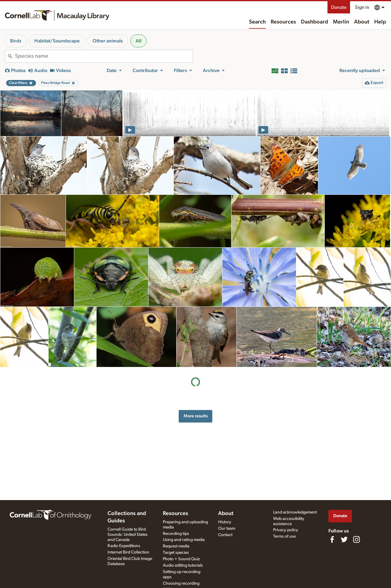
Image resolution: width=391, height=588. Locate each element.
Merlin (341, 22)
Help (380, 22)
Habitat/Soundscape (57, 41)
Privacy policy (286, 530)
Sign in (362, 7)
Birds (16, 41)
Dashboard (314, 22)
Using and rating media (184, 540)
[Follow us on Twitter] (344, 539)
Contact (225, 535)
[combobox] (104, 56)
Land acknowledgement (295, 512)
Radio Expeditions (124, 546)
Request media (176, 546)
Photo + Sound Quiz (181, 559)
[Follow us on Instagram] (356, 539)
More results (196, 416)
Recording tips (176, 534)
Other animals (108, 41)
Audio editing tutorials (183, 565)
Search (257, 22)
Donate (339, 7)
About (362, 22)
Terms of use (284, 536)
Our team (227, 528)
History (225, 522)
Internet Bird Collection (128, 552)
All (139, 41)
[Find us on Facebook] (332, 539)
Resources (283, 22)
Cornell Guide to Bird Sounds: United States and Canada (128, 535)
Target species (176, 553)
